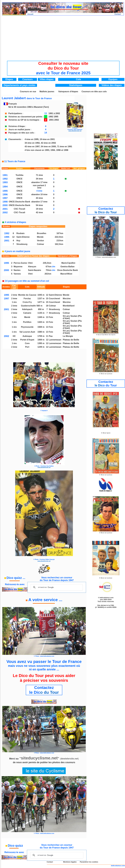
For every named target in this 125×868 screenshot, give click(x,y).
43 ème (39, 198)
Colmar (40, 244)
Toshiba (20, 175)
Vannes (17, 274)
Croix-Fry (27, 302)
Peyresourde (27, 327)
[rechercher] (56, 587)
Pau (51, 336)
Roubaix (20, 233)
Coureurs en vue (28, 92)
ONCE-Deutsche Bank (19, 202)
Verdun (40, 241)
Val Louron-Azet (27, 332)
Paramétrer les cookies (89, 862)
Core (27, 343)
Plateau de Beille (71, 340)
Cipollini (71, 263)
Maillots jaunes (47, 92)
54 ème (39, 205)
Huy (18, 241)
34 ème (39, 179)
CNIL (112, 605)
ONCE (19, 179)
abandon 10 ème (39, 194)
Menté (27, 317)
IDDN (114, 607)
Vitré (30, 263)
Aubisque (27, 336)
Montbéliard (69, 306)
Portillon (27, 322)
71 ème (39, 175)
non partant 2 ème (39, 187)
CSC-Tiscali (19, 209)
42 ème (39, 212)
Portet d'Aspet (27, 340)
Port (27, 347)
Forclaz (27, 298)
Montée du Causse (27, 295)
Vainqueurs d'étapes (68, 92)
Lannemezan (55, 340)
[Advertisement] (63, 36)
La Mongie (68, 336)
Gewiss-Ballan (67, 267)
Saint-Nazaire (35, 270)
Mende (40, 237)
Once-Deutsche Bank (67, 270)
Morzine (67, 298)
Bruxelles (42, 233)
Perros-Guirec (20, 263)
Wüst (70, 274)
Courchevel (54, 298)
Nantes (17, 270)
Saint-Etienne (23, 237)
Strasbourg (22, 244)
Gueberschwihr (29, 306)
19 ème (39, 209)
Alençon (32, 267)
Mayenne (18, 267)
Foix (51, 317)
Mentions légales (70, 862)
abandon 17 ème (39, 182)
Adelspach (27, 309)
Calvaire (27, 313)
